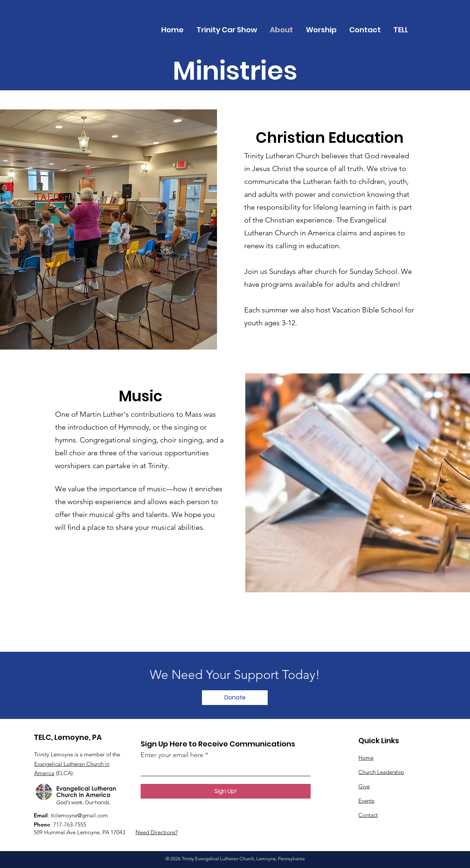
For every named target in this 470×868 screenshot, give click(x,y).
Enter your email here (172, 755)
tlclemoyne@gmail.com (79, 815)
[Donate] (235, 698)
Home (366, 758)
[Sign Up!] (226, 791)
